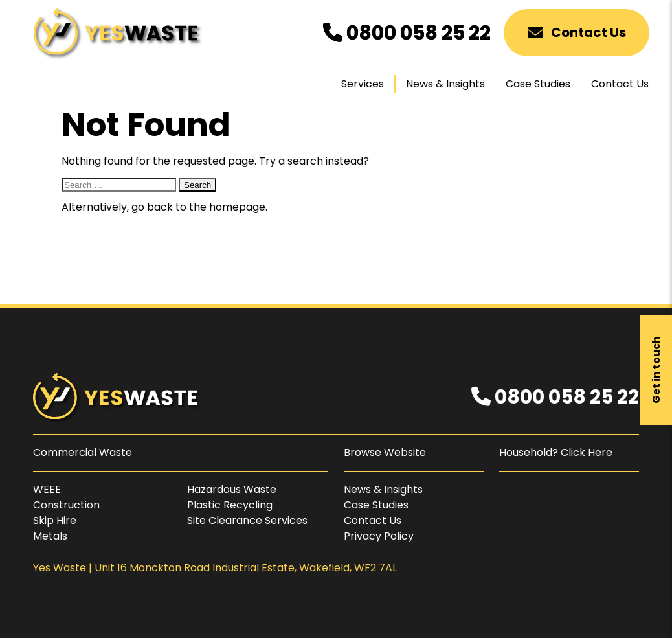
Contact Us (577, 32)
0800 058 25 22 (407, 33)
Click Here (587, 452)
